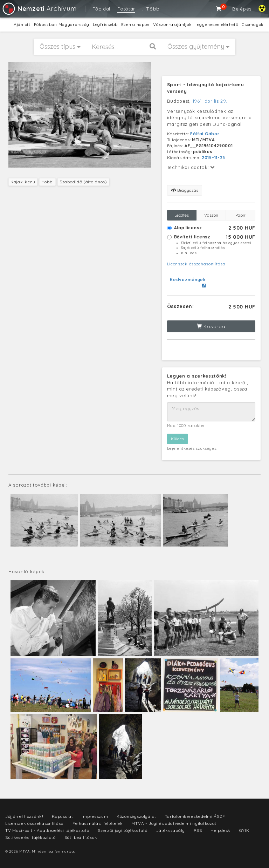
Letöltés (182, 215)
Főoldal (101, 9)
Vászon (211, 215)
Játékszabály (171, 830)
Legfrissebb (105, 24)
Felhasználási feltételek (98, 823)
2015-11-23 (213, 158)
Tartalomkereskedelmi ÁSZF (195, 816)
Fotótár (126, 9)
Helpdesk (220, 830)
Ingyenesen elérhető (217, 24)
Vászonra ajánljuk (173, 24)
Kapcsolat (62, 816)
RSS (198, 830)
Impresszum (95, 816)
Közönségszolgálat (136, 816)
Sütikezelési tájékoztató (30, 837)
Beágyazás (185, 190)
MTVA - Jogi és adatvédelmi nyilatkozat (174, 823)
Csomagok (253, 24)
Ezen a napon (135, 24)
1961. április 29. (210, 101)
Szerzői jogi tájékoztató (123, 830)
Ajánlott (22, 24)
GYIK (244, 830)
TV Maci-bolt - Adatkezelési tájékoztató (47, 830)
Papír (240, 215)
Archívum (39, 9)
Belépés (242, 9)
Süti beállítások (81, 837)
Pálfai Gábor (205, 134)
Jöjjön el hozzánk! (24, 816)
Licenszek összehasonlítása (196, 264)
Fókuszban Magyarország (62, 24)
